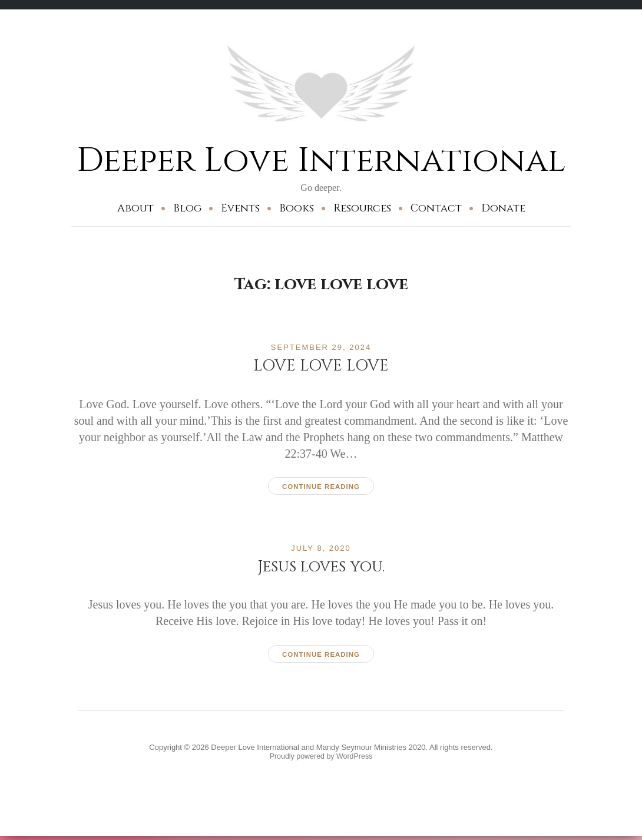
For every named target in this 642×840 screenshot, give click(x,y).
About (135, 208)
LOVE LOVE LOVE (321, 366)
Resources (362, 208)
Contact (436, 208)
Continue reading (321, 487)
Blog (187, 208)
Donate (503, 208)
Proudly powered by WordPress (321, 759)
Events (240, 208)
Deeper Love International (321, 160)
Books (297, 208)
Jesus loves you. (321, 567)
